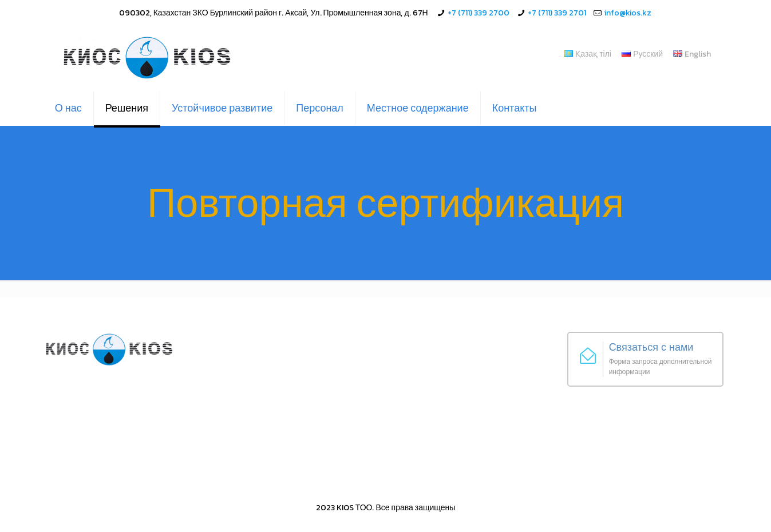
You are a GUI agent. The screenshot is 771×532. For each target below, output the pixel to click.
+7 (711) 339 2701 (557, 13)
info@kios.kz (628, 13)
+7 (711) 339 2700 (479, 13)
